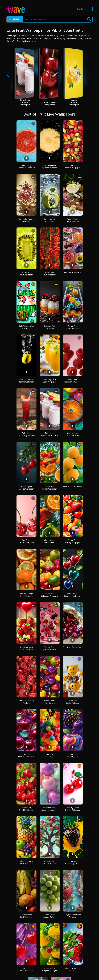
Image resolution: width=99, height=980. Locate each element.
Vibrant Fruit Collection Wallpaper (49, 595)
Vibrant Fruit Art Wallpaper (73, 755)
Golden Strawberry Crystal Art (26, 220)
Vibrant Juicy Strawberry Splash (73, 862)
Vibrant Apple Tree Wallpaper (49, 862)
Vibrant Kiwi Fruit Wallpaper (26, 274)
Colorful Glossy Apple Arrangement (50, 809)
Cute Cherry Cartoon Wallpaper (26, 541)
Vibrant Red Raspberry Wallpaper (73, 381)
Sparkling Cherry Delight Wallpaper (73, 809)
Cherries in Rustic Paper (73, 647)
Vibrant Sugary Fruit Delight (50, 755)
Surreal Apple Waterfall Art (50, 220)
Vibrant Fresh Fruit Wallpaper (26, 916)
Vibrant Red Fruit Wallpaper (50, 274)
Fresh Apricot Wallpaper (73, 487)
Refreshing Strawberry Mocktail (26, 434)
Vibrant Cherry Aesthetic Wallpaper (26, 755)
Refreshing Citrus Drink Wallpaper (49, 381)
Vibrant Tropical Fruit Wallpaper (26, 862)
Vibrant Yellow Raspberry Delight (50, 969)
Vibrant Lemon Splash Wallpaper (26, 381)
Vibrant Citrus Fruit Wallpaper (73, 434)
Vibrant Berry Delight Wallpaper (26, 809)
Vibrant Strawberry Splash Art (73, 969)
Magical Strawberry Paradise (73, 916)
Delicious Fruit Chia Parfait (49, 327)
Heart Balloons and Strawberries (26, 648)
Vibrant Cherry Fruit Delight (50, 702)
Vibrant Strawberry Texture (26, 702)
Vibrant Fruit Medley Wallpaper (73, 167)
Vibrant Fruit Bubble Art (73, 272)
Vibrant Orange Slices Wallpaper (26, 595)
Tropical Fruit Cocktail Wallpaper (73, 220)
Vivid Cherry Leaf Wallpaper (26, 969)
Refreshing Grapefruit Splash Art (26, 167)
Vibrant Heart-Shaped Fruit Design (73, 595)
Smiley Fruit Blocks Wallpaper (73, 702)
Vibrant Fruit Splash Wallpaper (73, 327)
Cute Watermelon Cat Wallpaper (26, 327)
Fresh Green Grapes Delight (49, 916)
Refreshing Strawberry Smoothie (50, 434)
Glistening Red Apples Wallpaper (26, 488)
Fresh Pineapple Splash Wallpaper (49, 167)
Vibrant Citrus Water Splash (49, 541)
